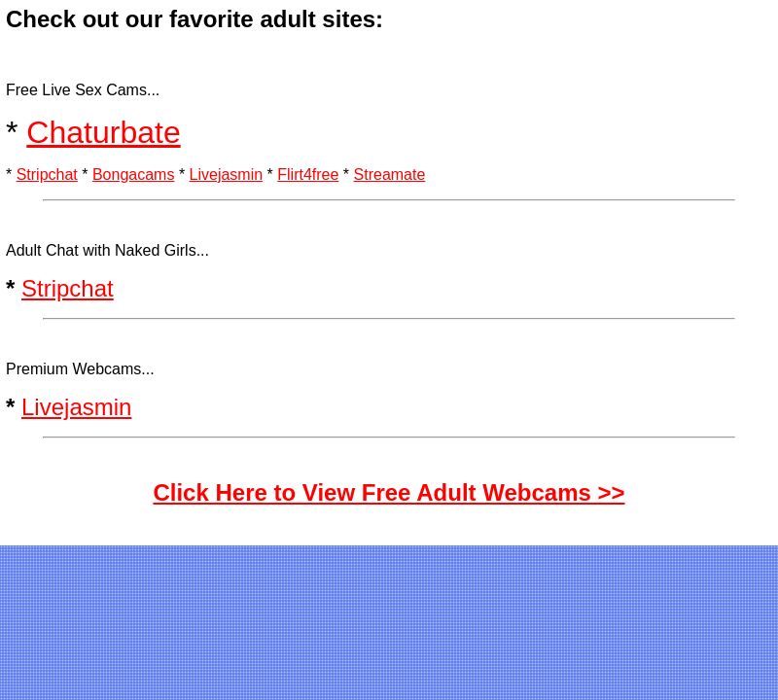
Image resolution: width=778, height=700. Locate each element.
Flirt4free (308, 175)
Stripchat (47, 175)
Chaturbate (103, 132)
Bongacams (134, 175)
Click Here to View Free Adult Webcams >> (389, 492)
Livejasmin (227, 175)
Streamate (390, 175)
